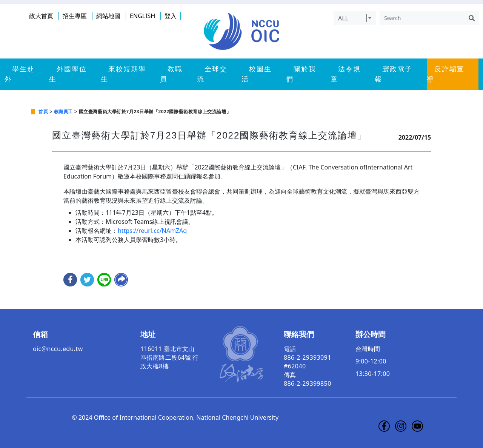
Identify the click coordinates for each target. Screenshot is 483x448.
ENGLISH (142, 16)
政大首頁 (41, 16)
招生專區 (75, 16)
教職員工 (63, 112)
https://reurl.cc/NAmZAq (152, 231)
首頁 (43, 112)
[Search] (422, 18)
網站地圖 (108, 16)
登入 (171, 16)
